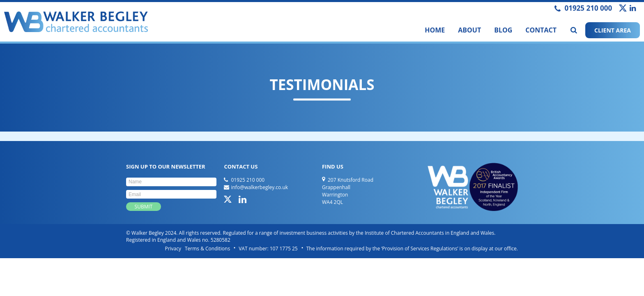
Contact (541, 30)
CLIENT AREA (613, 30)
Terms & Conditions (207, 249)
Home (435, 30)
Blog (503, 30)
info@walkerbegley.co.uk (259, 187)
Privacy (173, 249)
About (469, 30)
